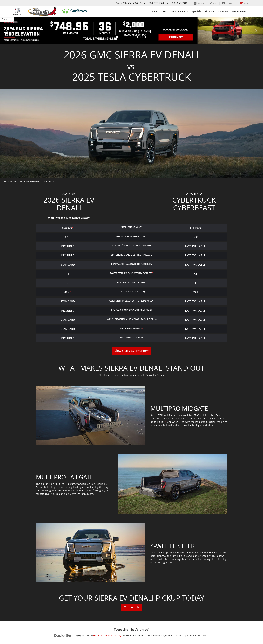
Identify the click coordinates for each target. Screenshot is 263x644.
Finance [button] (209, 11)
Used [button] (164, 11)
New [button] (155, 11)
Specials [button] (196, 11)
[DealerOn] (63, 635)
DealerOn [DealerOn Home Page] (98, 635)
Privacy (118, 635)
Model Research (241, 11)
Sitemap (108, 635)
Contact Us (132, 607)
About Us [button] (223, 11)
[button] (7, 31)
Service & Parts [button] (179, 11)
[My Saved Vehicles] (244, 3)
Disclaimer (7, 19)
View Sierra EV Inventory (131, 351)
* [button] (127, 227)
